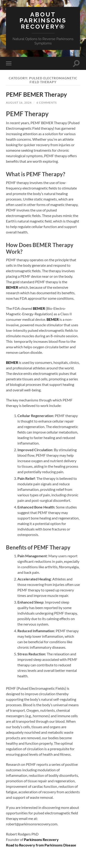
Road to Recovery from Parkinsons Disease (41, 845)
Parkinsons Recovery (41, 839)
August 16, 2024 (19, 103)
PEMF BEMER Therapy (36, 94)
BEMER (12, 287)
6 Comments (47, 103)
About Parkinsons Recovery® (43, 20)
